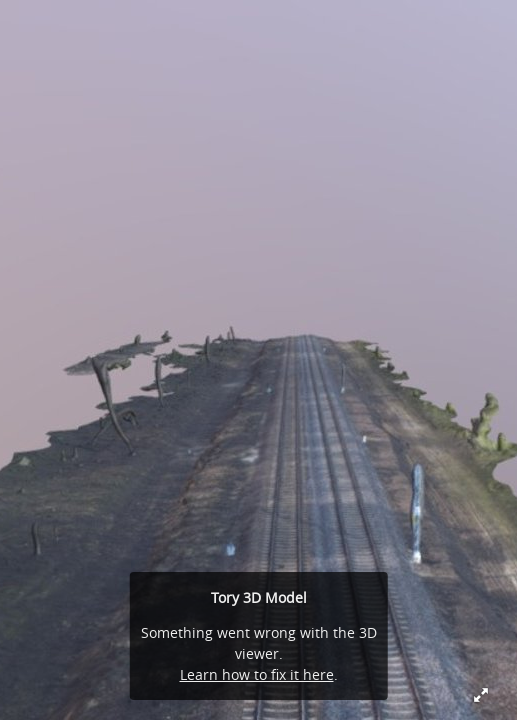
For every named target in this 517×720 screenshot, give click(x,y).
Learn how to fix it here (257, 674)
